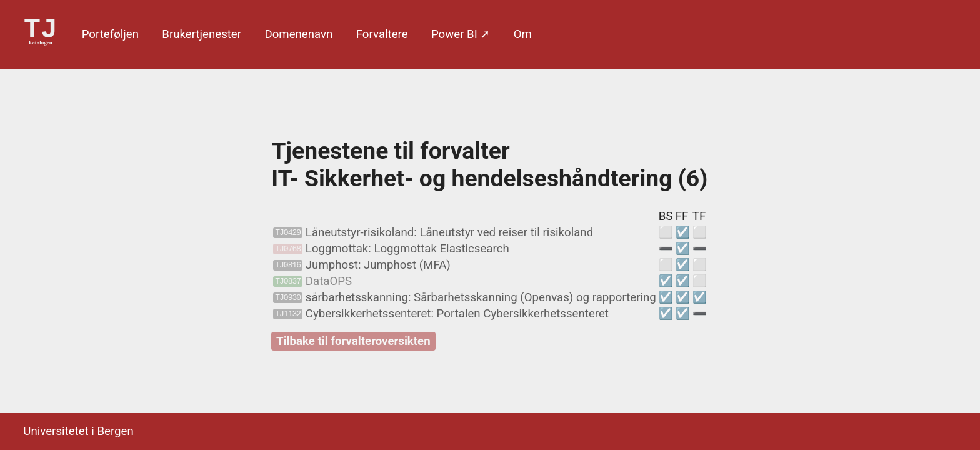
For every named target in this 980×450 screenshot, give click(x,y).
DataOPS (312, 281)
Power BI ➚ (461, 34)
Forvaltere (382, 34)
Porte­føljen (110, 34)
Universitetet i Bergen (78, 431)
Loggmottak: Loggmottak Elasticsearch (391, 249)
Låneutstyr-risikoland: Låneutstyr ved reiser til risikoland (433, 232)
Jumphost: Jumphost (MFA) (362, 265)
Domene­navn (298, 34)
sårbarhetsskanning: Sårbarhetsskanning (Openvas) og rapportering (465, 297)
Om (523, 34)
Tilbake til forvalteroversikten (353, 341)
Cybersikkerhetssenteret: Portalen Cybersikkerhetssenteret (441, 314)
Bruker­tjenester (202, 34)
